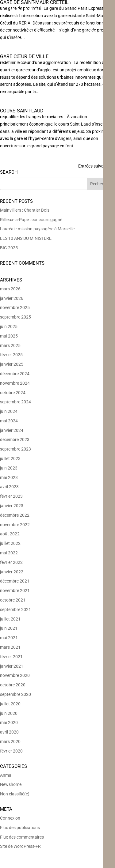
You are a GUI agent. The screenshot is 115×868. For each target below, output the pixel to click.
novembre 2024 (15, 383)
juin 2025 (9, 326)
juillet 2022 (10, 543)
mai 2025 (9, 336)
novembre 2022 (15, 525)
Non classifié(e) (15, 794)
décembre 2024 (15, 374)
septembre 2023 (15, 449)
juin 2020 (9, 713)
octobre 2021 (13, 600)
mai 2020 (9, 723)
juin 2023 (9, 468)
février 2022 (11, 562)
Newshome (11, 784)
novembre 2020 (15, 675)
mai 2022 (9, 553)
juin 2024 (9, 411)
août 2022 (10, 534)
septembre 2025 (15, 317)
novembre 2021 (15, 591)
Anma (6, 775)
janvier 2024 (12, 430)
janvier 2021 (12, 666)
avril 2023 (9, 487)
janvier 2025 (12, 364)
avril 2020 (9, 732)
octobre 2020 (13, 685)
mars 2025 (10, 345)
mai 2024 (9, 421)
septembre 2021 (15, 609)
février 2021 (11, 657)
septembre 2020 (15, 694)
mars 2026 (10, 289)
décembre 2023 (15, 440)
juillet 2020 (10, 704)
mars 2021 (10, 647)
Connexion (10, 818)
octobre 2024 (13, 393)
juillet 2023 (10, 459)
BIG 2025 (9, 248)
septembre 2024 (15, 402)
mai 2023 (9, 477)
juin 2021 (9, 628)
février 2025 (11, 355)
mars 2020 (10, 742)
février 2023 (11, 496)
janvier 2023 (12, 506)
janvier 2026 (12, 298)
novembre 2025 (15, 308)
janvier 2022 (12, 572)
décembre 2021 (15, 581)
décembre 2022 (15, 515)
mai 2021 (9, 638)
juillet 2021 (10, 619)
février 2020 (11, 751)
